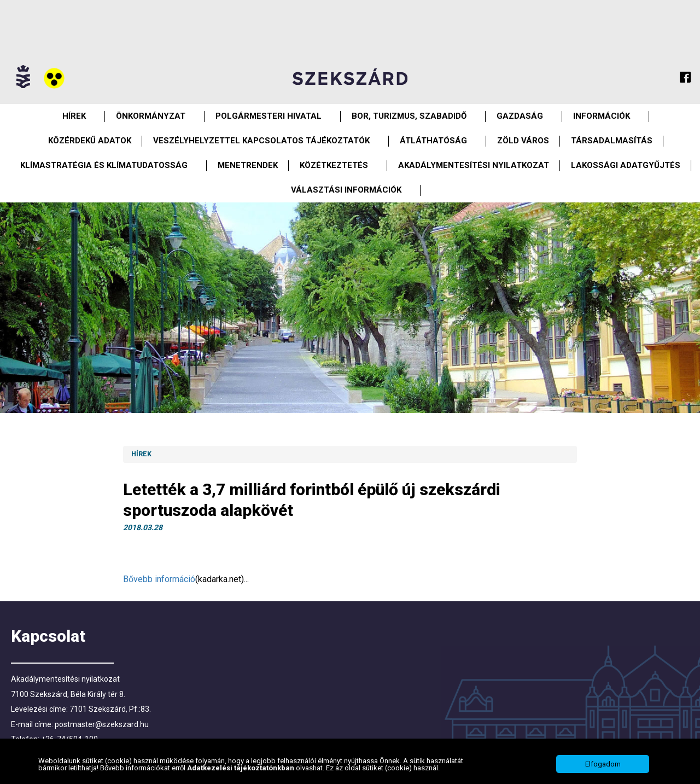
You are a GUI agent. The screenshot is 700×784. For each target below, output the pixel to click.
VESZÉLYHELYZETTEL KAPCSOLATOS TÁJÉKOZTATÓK (261, 141)
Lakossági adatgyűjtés (626, 165)
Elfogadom (603, 764)
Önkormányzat (151, 116)
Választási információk (346, 190)
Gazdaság (520, 116)
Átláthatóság (433, 141)
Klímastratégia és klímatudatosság (104, 165)
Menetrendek (248, 165)
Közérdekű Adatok (90, 141)
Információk (602, 116)
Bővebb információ (159, 579)
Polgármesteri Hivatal (269, 116)
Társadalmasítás (612, 141)
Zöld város (523, 141)
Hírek (74, 116)
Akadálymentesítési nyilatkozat (474, 165)
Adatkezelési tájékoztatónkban (241, 768)
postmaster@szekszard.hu (102, 724)
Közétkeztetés (334, 165)
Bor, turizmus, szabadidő (409, 116)
